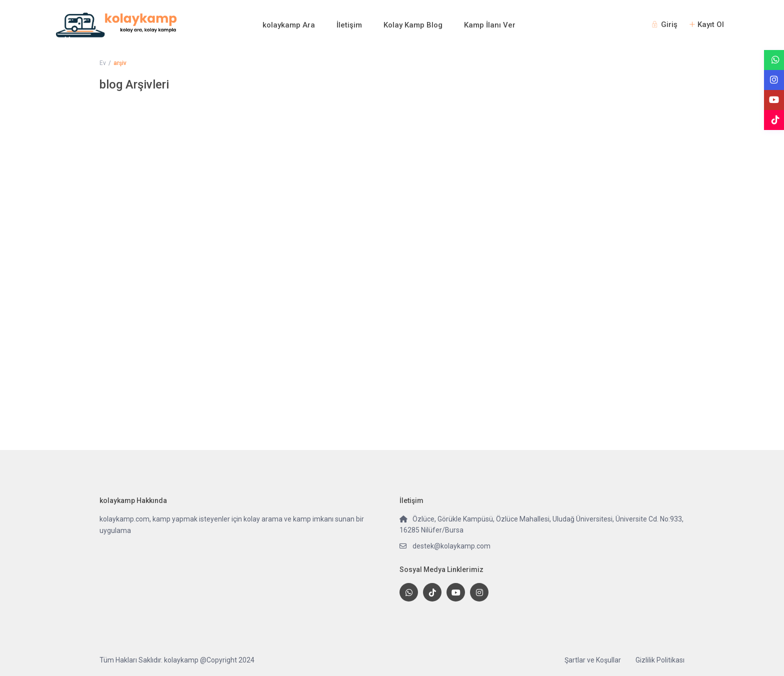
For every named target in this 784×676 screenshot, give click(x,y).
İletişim (349, 25)
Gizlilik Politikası (660, 660)
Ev (103, 63)
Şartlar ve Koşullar (593, 660)
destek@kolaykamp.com (451, 546)
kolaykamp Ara (289, 25)
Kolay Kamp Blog (413, 25)
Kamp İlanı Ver (490, 25)
